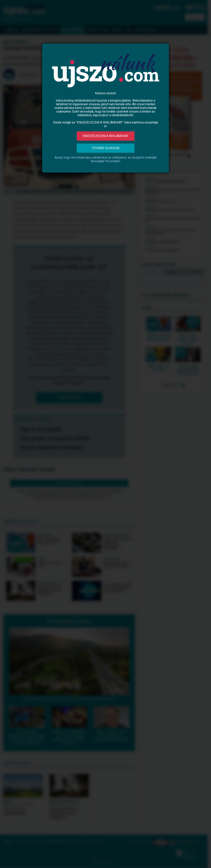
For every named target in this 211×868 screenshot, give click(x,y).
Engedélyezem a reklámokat (106, 136)
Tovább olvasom (106, 148)
